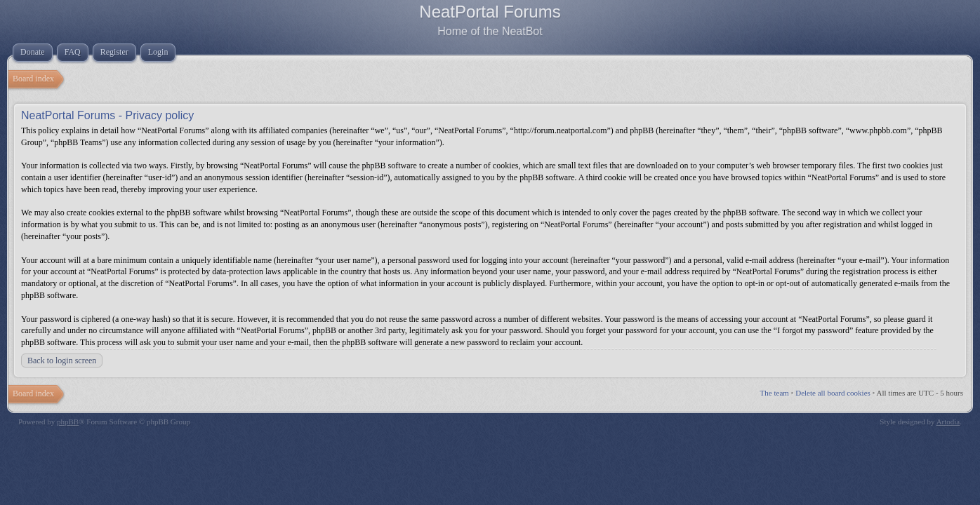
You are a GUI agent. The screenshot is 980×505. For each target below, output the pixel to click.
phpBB (68, 422)
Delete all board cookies (833, 393)
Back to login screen (62, 361)
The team (775, 393)
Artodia (948, 422)
